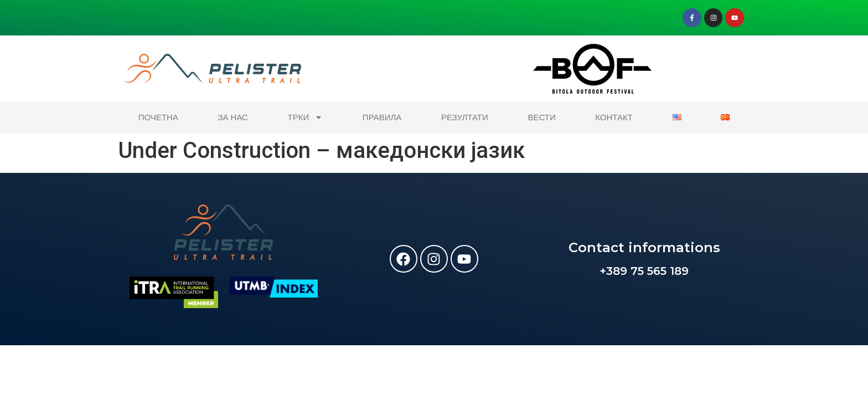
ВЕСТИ (541, 117)
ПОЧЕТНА (158, 117)
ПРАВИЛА (382, 117)
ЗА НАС (233, 117)
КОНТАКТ (614, 117)
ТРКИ (306, 117)
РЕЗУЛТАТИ (465, 117)
